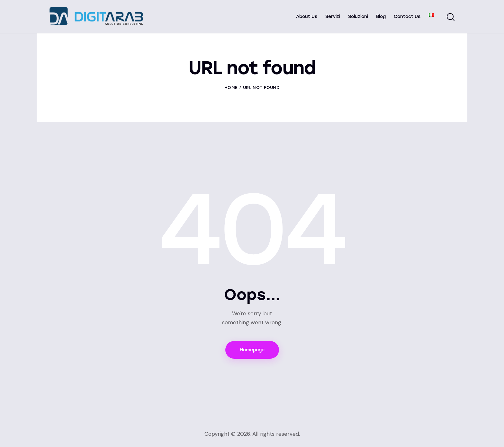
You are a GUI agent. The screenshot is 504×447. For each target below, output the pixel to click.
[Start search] (451, 17)
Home (231, 88)
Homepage (252, 350)
